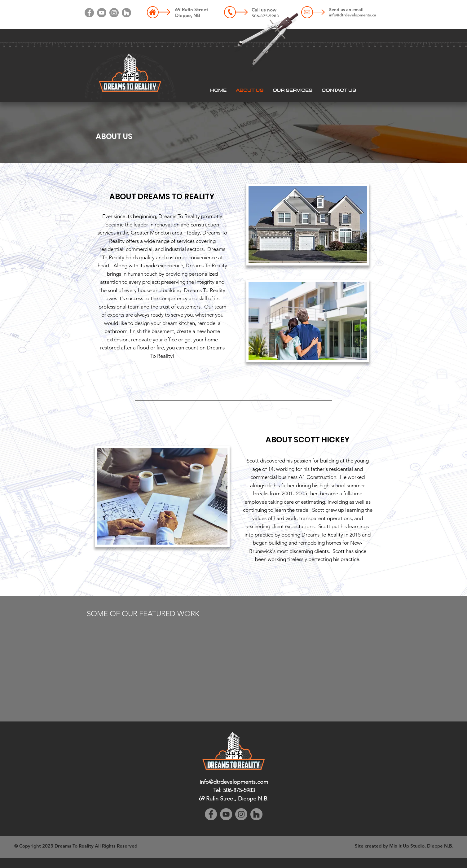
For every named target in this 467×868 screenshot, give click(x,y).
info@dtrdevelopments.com (234, 782)
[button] (293, 90)
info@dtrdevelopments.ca (353, 15)
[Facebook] (89, 13)
